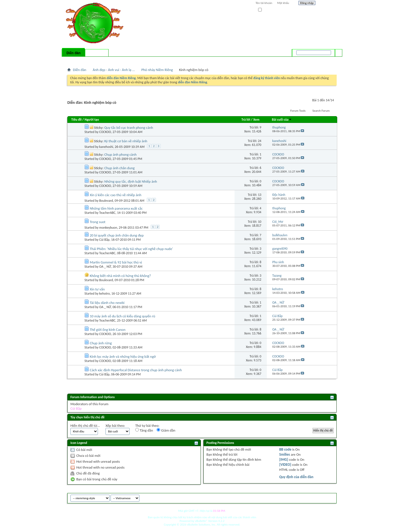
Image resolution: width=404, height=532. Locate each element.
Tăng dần (144, 430)
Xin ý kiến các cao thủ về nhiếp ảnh (116, 195)
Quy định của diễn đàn (296, 477)
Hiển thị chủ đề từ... (85, 426)
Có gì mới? (97, 53)
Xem (256, 120)
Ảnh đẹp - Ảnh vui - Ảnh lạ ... (114, 70)
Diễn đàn (74, 53)
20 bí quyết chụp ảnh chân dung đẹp (117, 235)
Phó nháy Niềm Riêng (157, 70)
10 (260, 222)
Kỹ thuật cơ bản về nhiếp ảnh (126, 141)
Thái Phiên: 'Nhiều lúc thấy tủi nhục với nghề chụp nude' (131, 249)
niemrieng (305, 497)
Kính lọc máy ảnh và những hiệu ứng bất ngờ (123, 356)
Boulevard (106, 201)
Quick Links (140, 60)
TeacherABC (107, 213)
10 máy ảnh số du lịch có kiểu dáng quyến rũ (122, 316)
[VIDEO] (285, 465)
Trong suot (98, 222)
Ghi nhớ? (266, 10)
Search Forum (321, 111)
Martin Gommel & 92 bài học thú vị (116, 262)
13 (260, 195)
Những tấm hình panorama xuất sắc (116, 208)
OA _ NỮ (105, 267)
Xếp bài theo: (115, 426)
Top (331, 497)
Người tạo (92, 120)
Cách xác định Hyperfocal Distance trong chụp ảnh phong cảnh (136, 370)
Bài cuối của (282, 120)
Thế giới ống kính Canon (108, 330)
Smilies (284, 454)
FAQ (85, 60)
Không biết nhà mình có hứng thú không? (120, 276)
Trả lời (246, 120)
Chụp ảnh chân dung (120, 168)
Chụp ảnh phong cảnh (120, 154)
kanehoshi (106, 147)
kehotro (105, 293)
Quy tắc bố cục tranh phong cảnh (129, 128)
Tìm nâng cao (327, 60)
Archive (321, 497)
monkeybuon (108, 228)
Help (327, 4)
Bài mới (74, 60)
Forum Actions (116, 60)
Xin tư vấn (97, 289)
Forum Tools (298, 111)
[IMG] (284, 459)
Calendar (97, 60)
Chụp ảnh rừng (101, 343)
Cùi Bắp (105, 240)
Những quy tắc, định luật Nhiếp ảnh (131, 181)
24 (260, 141)
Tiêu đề (76, 120)
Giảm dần (166, 430)
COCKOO (105, 132)
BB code (285, 449)
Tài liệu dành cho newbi (107, 303)
